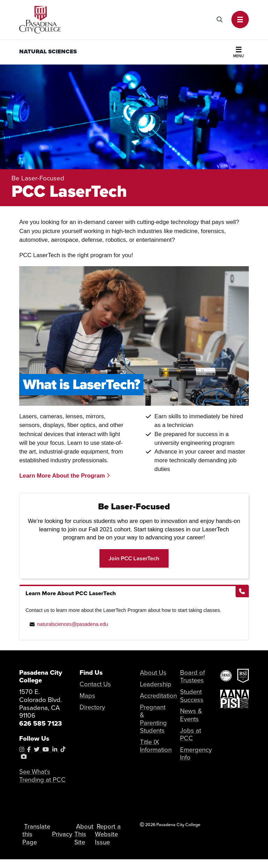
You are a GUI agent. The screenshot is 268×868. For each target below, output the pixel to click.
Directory (93, 707)
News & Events (191, 715)
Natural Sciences (48, 51)
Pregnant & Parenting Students (154, 719)
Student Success (192, 696)
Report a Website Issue (111, 838)
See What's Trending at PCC (43, 776)
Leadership (156, 684)
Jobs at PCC (191, 735)
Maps (87, 695)
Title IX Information (156, 746)
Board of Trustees (192, 676)
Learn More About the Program (65, 476)
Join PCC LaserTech (139, 558)
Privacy (65, 838)
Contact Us (96, 684)
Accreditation (159, 695)
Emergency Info (196, 754)
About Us (153, 672)
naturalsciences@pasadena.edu (72, 624)
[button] (240, 20)
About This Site (88, 838)
